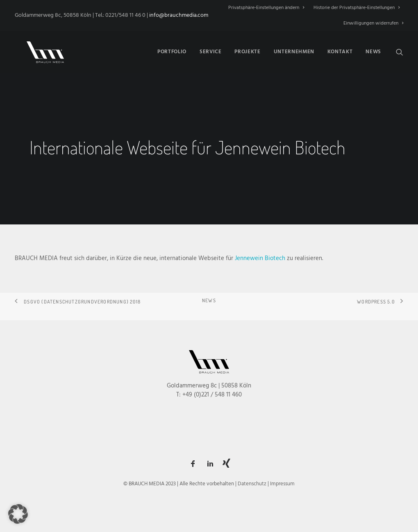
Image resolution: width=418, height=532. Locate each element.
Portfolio (172, 51)
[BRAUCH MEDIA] (39, 50)
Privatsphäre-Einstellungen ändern (266, 8)
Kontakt (340, 51)
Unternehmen (294, 51)
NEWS (209, 300)
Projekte (247, 51)
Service (211, 51)
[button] (400, 50)
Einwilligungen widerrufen (373, 23)
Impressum (282, 484)
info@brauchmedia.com (179, 15)
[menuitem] (268, 8)
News (373, 51)
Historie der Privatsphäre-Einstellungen (357, 8)
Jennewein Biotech (260, 258)
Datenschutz (252, 484)
